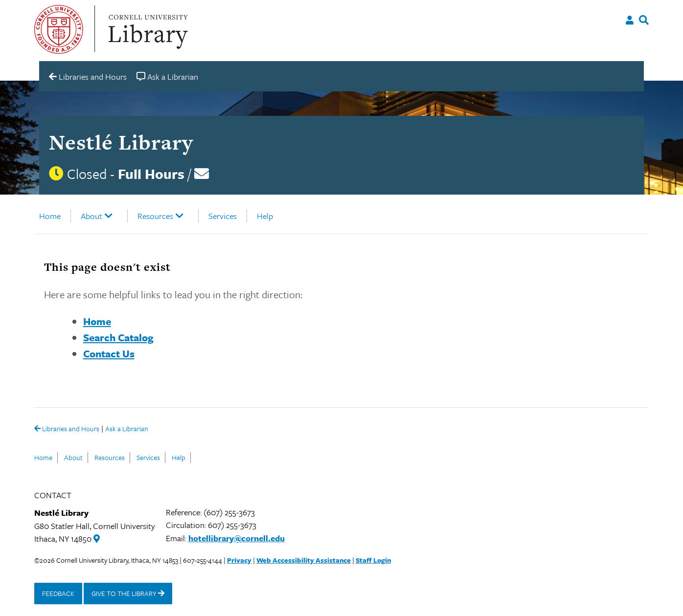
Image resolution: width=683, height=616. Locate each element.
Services (223, 216)
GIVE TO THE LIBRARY (128, 593)
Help (265, 216)
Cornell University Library (147, 29)
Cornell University (59, 29)
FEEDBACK (58, 593)
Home (50, 216)
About (91, 216)
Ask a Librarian (127, 429)
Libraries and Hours (67, 429)
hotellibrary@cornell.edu (237, 538)
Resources (155, 216)
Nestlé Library (121, 142)
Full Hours (151, 174)
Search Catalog (118, 337)
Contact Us (109, 353)
